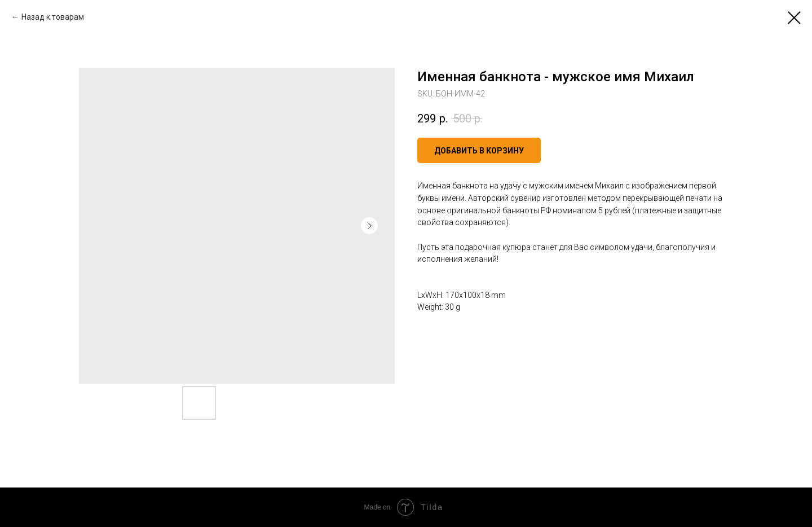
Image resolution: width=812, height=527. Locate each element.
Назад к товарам (53, 17)
